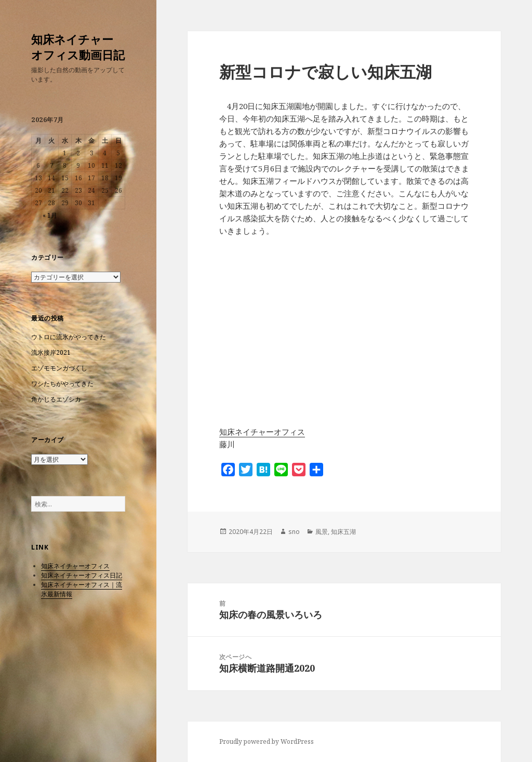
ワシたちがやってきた (62, 384)
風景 (322, 532)
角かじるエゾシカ (56, 399)
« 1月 (50, 215)
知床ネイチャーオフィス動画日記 (78, 47)
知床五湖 (343, 532)
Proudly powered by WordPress (267, 741)
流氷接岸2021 (51, 352)
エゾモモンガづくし (59, 368)
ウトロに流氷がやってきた (69, 337)
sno (294, 532)
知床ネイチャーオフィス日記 (82, 575)
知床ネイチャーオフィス (75, 566)
